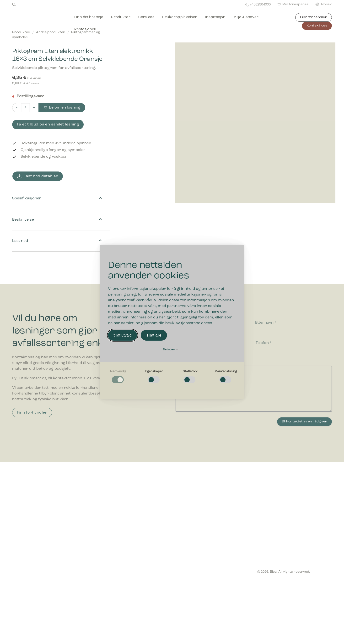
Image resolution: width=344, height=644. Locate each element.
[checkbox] (118, 377)
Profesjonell (85, 29)
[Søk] (14, 5)
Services (146, 17)
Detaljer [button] (171, 350)
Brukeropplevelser (180, 17)
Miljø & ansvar (246, 17)
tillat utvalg (123, 335)
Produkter (121, 17)
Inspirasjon (215, 17)
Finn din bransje (89, 17)
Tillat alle (154, 335)
